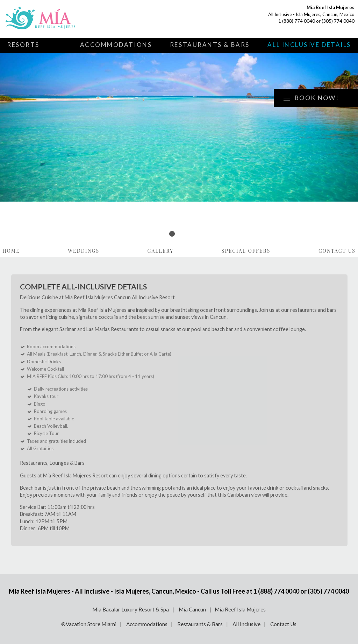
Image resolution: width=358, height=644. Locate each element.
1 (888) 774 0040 (297, 21)
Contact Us (337, 251)
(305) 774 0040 (338, 21)
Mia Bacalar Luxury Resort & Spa (131, 609)
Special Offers (246, 251)
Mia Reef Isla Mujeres (240, 609)
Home (11, 251)
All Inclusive (246, 624)
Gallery (161, 251)
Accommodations (116, 45)
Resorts (23, 45)
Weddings (84, 251)
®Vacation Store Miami (89, 624)
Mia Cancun (192, 609)
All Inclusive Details (309, 45)
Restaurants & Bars (210, 45)
